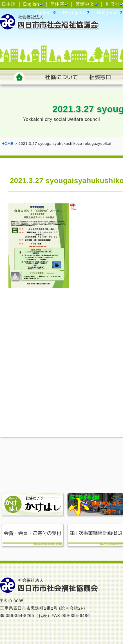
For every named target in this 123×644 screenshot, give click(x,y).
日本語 (9, 4)
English (31, 4)
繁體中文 (85, 4)
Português (74, 13)
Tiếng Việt (107, 13)
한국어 (112, 4)
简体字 (57, 4)
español (43, 13)
